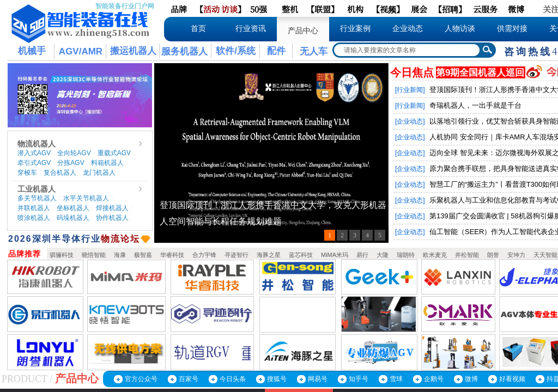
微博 (471, 379)
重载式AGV (114, 153)
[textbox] (407, 50)
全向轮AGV (74, 153)
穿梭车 (27, 173)
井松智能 (467, 255)
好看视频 (512, 379)
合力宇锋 (204, 255)
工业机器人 (37, 189)
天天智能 (545, 255)
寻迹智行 (236, 255)
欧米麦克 (435, 255)
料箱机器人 (107, 163)
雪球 (396, 379)
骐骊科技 (62, 255)
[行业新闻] (410, 90)
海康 (120, 255)
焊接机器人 (112, 208)
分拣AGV (71, 163)
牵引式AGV (34, 163)
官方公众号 (141, 379)
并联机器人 (34, 208)
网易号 (318, 379)
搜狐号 (277, 379)
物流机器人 (37, 144)
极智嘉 (143, 255)
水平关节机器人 (86, 198)
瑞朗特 (406, 255)
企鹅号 (434, 379)
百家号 (189, 379)
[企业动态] (410, 121)
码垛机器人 (73, 218)
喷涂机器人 (34, 218)
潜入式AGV (34, 153)
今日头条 (233, 379)
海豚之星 (269, 255)
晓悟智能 (94, 255)
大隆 (383, 255)
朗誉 (493, 255)
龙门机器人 (99, 173)
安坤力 (516, 255)
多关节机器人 (37, 198)
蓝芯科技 (301, 255)
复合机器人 (60, 173)
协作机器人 (112, 218)
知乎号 (359, 379)
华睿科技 (172, 255)
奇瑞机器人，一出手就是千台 (475, 105)
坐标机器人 (73, 208)
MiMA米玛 (335, 255)
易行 (362, 255)
